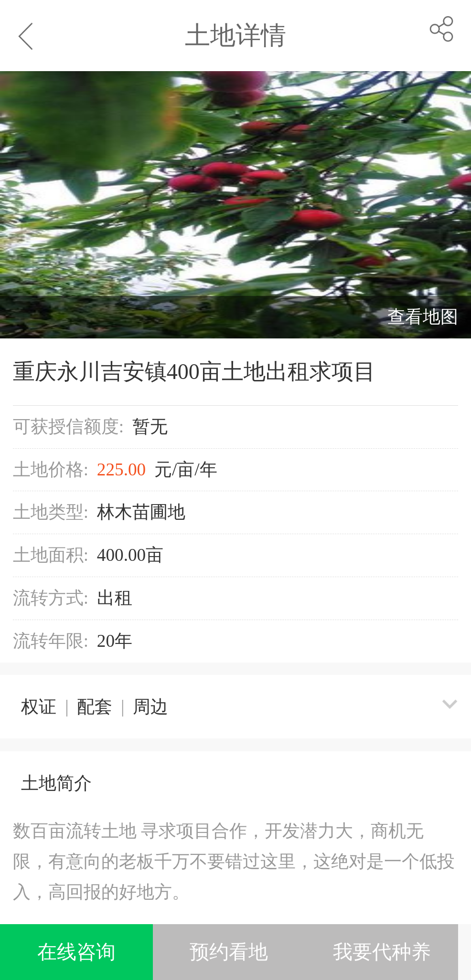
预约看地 (229, 952)
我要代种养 (382, 952)
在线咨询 (76, 952)
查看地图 (423, 317)
